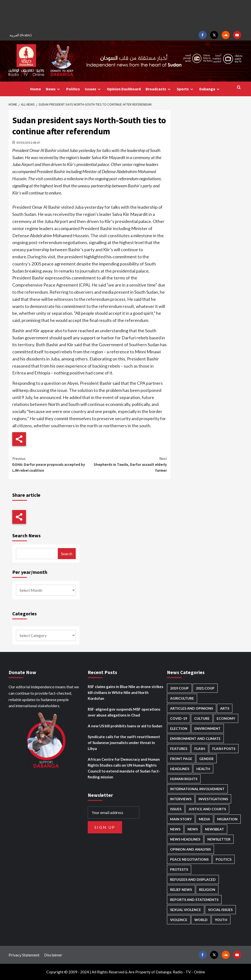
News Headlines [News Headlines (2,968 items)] (185, 839)
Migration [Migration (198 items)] (227, 819)
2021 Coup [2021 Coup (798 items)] (205, 688)
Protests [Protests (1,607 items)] (179, 869)
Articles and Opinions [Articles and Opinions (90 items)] (192, 708)
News (54, 89)
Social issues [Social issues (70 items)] (220, 910)
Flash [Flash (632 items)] (200, 749)
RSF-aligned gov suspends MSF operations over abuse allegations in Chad (124, 712)
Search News (26, 535)
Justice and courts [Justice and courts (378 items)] (207, 809)
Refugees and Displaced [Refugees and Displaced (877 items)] (193, 879)
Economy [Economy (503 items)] (226, 718)
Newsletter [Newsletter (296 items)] (219, 839)
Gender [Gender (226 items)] (206, 759)
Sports (186, 89)
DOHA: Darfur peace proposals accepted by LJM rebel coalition (51, 464)
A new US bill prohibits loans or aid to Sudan (125, 726)
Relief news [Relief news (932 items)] (181, 890)
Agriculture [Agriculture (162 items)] (182, 698)
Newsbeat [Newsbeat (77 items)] (214, 829)
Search (67, 554)
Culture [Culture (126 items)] (202, 718)
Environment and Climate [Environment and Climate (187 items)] (195, 738)
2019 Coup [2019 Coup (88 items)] (179, 688)
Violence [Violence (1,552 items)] (179, 920)
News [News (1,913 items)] (193, 829)
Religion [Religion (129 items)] (207, 890)
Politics (73, 89)
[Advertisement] (125, 15)
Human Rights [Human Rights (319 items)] (184, 779)
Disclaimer (53, 955)
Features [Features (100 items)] (179, 749)
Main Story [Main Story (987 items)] (181, 819)
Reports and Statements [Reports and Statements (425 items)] (194, 900)
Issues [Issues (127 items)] (176, 809)
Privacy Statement (24, 955)
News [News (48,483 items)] (175, 829)
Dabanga (210, 89)
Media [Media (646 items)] (204, 819)
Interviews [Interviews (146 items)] (181, 799)
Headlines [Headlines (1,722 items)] (180, 769)
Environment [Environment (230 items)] (207, 728)
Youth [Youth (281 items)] (221, 920)
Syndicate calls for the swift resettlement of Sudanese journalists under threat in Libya (124, 743)
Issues (93, 89)
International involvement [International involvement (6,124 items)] (197, 789)
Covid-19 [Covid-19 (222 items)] (179, 718)
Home (36, 89)
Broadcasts (159, 89)
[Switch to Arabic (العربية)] (21, 35)
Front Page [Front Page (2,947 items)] (181, 759)
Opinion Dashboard (124, 89)
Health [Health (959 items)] (203, 769)
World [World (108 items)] (201, 920)
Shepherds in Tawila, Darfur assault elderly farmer (128, 464)
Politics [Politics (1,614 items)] (224, 859)
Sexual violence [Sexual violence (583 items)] (186, 910)
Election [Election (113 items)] (179, 728)
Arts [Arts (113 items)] (225, 708)
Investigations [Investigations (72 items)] (213, 799)
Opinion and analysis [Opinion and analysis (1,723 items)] (190, 849)
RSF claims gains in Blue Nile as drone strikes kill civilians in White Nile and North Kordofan (125, 692)
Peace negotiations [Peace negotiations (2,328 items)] (189, 859)
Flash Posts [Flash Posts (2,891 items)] (224, 749)
